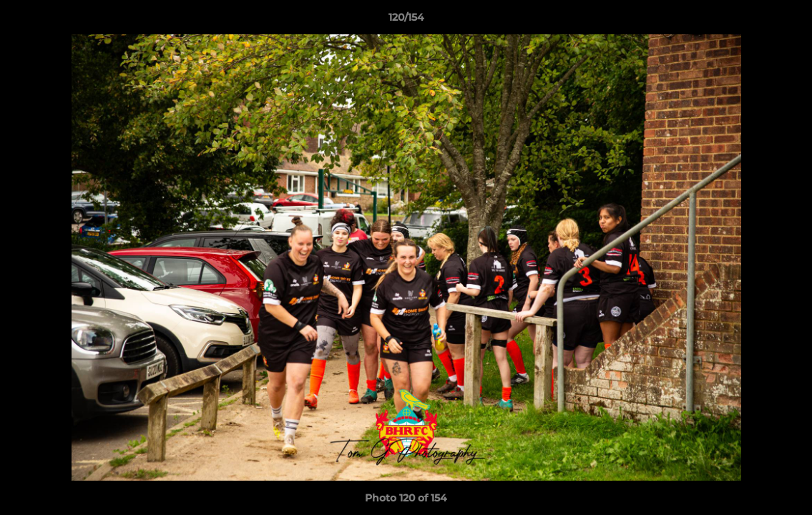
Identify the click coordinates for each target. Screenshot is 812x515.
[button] (786, 21)
